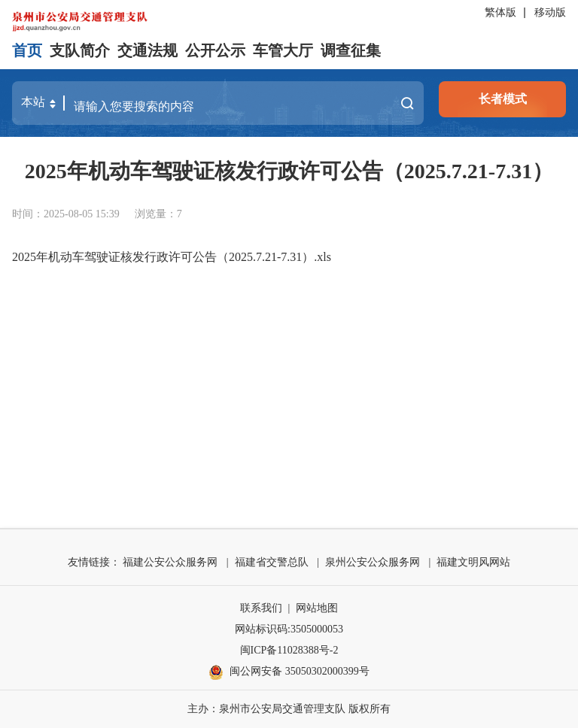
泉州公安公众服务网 (373, 562)
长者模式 (503, 99)
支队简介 (80, 50)
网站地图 (317, 608)
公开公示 (215, 50)
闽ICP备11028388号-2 (289, 650)
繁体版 (500, 12)
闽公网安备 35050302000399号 (289, 672)
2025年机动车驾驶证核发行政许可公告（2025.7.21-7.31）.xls (172, 257)
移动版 (550, 12)
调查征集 (351, 50)
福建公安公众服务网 (170, 562)
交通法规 (148, 50)
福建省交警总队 (272, 562)
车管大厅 (283, 50)
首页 (27, 50)
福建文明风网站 (473, 562)
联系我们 (261, 608)
